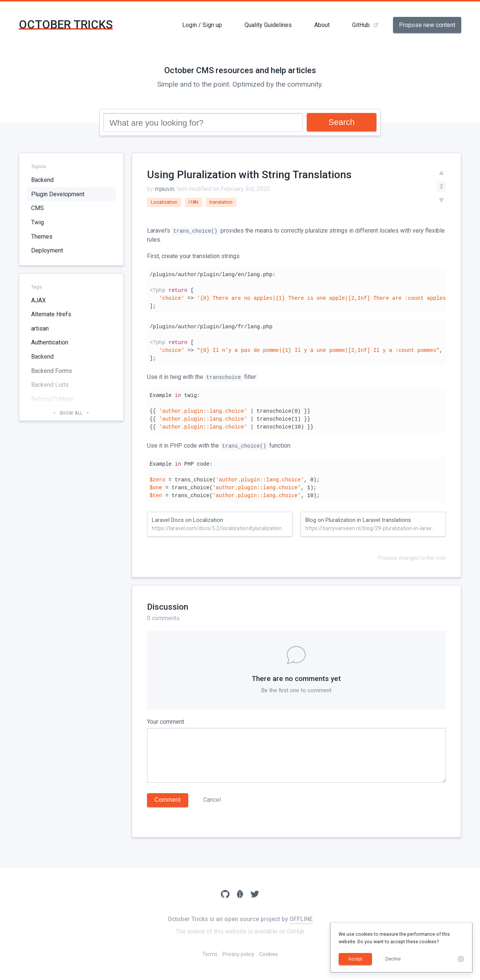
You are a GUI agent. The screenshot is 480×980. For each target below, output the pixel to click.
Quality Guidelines (268, 25)
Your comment (166, 722)
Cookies (268, 954)
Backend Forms (52, 371)
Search (342, 122)
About (322, 25)
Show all (71, 413)
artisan (40, 328)
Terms (210, 954)
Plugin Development (58, 194)
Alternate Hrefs (51, 314)
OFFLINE (301, 919)
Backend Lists (50, 385)
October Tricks (66, 25)
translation (221, 202)
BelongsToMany (52, 399)
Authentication (50, 342)
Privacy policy (238, 954)
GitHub (361, 25)
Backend (42, 180)
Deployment (47, 250)
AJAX (38, 300)
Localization (164, 202)
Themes (42, 237)
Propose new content (427, 25)
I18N (193, 202)
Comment (167, 800)
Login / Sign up (202, 25)
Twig (37, 222)
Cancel (212, 800)
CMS (37, 208)
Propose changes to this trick (412, 558)
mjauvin (165, 189)
